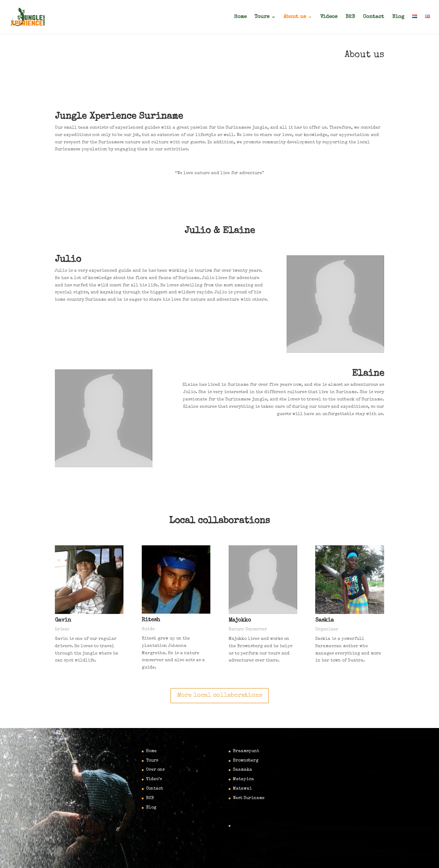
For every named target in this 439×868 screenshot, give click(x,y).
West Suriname (249, 798)
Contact (374, 17)
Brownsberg (246, 761)
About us (295, 17)
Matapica (243, 779)
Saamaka (243, 770)
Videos (329, 17)
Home (240, 17)
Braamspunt (246, 751)
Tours (262, 17)
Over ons (155, 770)
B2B (350, 17)
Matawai (242, 789)
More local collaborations (220, 696)
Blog (398, 17)
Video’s (154, 779)
